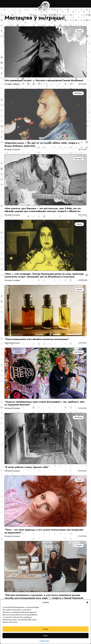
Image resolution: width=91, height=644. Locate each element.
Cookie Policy (44, 641)
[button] (87, 602)
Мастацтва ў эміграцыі (12, 84)
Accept (45, 629)
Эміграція (78, 93)
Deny (45, 636)
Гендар (79, 31)
